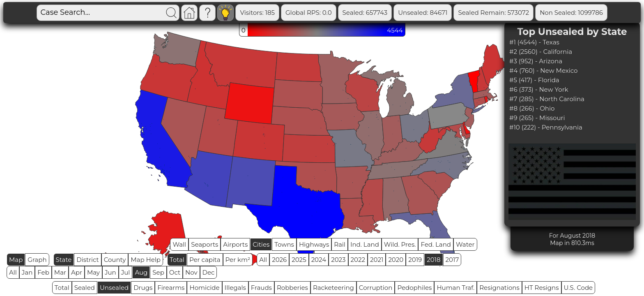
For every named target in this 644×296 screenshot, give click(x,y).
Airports (235, 244)
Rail (340, 244)
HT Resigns (542, 288)
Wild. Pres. (400, 244)
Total (177, 260)
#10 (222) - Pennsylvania (546, 127)
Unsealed (114, 288)
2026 (279, 260)
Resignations (499, 288)
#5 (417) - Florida (534, 80)
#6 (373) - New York (539, 89)
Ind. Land (365, 244)
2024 (319, 260)
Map (16, 260)
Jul (126, 272)
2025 (299, 260)
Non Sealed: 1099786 (571, 13)
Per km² (238, 260)
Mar (60, 272)
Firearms (171, 288)
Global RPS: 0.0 (309, 13)
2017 (452, 260)
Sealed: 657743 (365, 13)
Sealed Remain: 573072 (493, 13)
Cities (261, 244)
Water (465, 244)
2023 (338, 260)
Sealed (85, 288)
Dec (209, 272)
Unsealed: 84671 (423, 13)
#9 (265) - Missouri (537, 118)
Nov (191, 272)
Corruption (376, 288)
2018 (434, 260)
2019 (415, 260)
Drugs (143, 288)
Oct (175, 272)
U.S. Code (578, 288)
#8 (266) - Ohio (532, 108)
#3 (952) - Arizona (536, 61)
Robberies (292, 288)
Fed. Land (436, 244)
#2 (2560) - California (541, 52)
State (64, 260)
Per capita (205, 260)
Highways (314, 244)
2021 (377, 260)
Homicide (204, 288)
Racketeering (333, 288)
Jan (27, 272)
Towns (284, 244)
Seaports (205, 244)
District (87, 260)
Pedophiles (414, 288)
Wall (179, 244)
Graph (37, 260)
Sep (158, 272)
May (93, 272)
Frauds (261, 288)
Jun (110, 272)
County (115, 260)
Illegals (235, 288)
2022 (358, 260)
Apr (77, 272)
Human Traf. (455, 288)
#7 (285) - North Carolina (547, 99)
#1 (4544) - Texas (534, 42)
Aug (141, 272)
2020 (396, 260)
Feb (43, 272)
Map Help (146, 260)
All (263, 260)
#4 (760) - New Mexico (544, 71)
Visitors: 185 (257, 13)
